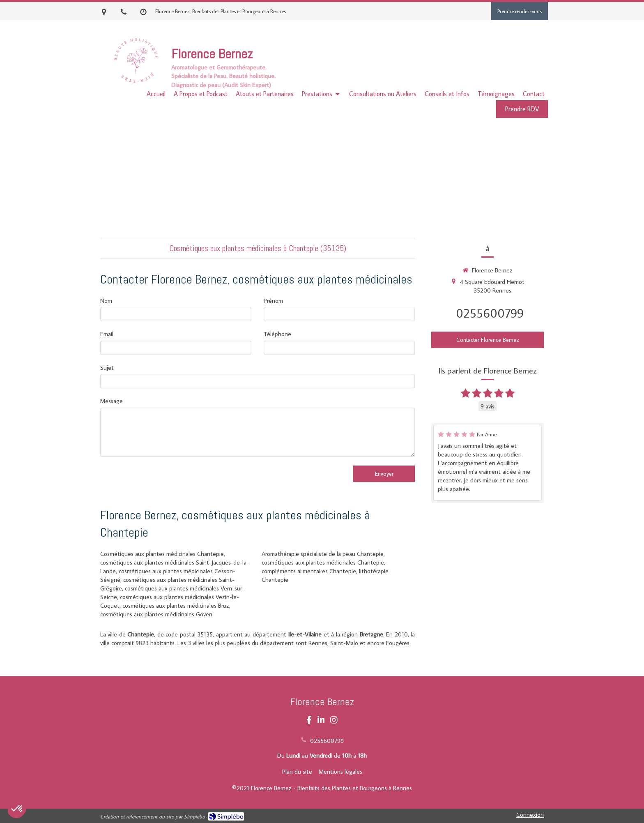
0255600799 (490, 313)
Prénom (273, 301)
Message (112, 401)
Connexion (530, 815)
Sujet (107, 368)
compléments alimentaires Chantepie (309, 571)
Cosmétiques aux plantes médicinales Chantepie (162, 554)
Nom (106, 301)
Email (107, 334)
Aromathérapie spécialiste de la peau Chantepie (323, 554)
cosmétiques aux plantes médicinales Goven (156, 614)
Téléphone (277, 334)
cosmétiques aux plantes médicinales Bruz (176, 605)
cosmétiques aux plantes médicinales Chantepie (323, 562)
